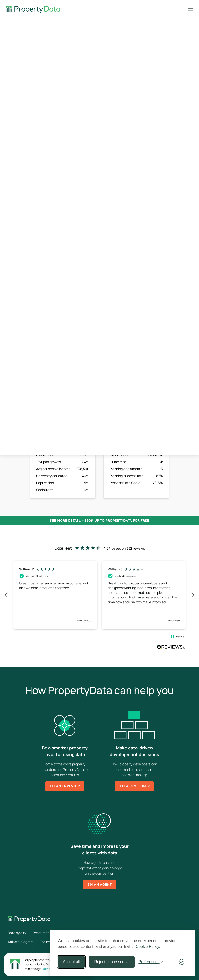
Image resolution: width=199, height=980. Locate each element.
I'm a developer (134, 786)
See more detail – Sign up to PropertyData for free (99, 520)
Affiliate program (21, 942)
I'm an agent (99, 885)
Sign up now (136, 181)
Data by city (17, 933)
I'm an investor (65, 786)
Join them (49, 969)
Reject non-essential (112, 962)
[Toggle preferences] (151, 962)
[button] (6, 595)
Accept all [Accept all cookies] (71, 962)
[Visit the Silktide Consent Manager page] (182, 962)
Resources (41, 933)
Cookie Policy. (148, 946)
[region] (99, 595)
